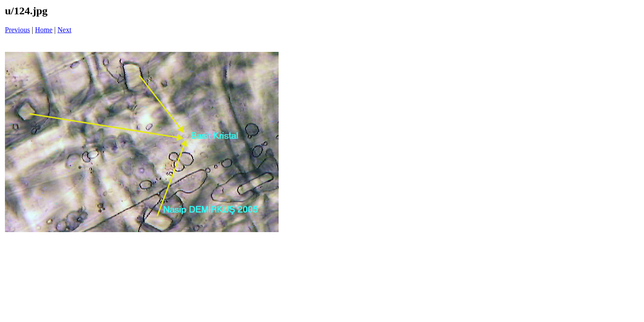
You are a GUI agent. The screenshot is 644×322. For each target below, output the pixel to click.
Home (44, 30)
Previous (17, 30)
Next (65, 30)
